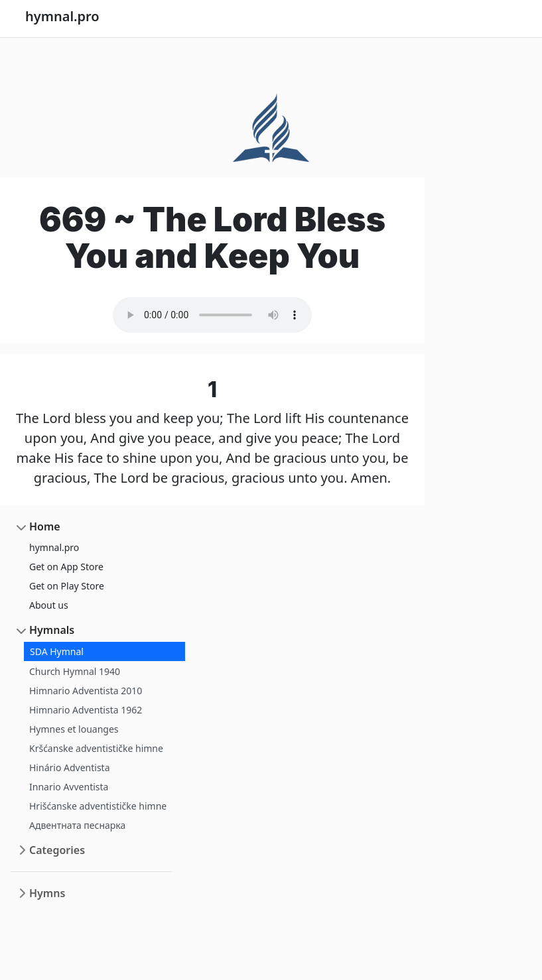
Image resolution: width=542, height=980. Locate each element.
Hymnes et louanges (74, 729)
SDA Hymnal (57, 651)
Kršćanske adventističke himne (96, 748)
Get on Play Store (67, 586)
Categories (57, 850)
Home (45, 526)
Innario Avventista (69, 787)
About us (49, 605)
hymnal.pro (54, 547)
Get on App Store (66, 567)
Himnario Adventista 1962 (86, 710)
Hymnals (52, 630)
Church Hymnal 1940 (75, 671)
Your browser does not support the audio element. (212, 315)
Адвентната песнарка (77, 825)
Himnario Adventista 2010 (86, 691)
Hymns (47, 893)
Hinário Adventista (70, 767)
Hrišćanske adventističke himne (98, 806)
